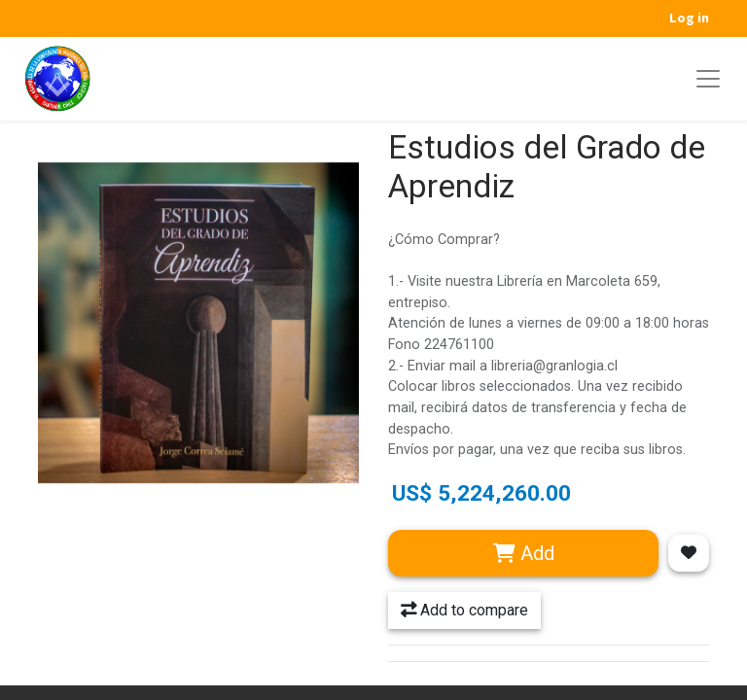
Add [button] (524, 553)
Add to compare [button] (464, 610)
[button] (689, 553)
